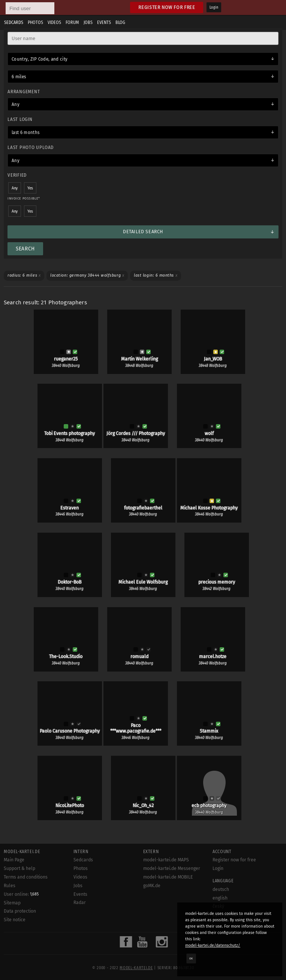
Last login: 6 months (156, 275)
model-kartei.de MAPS (166, 860)
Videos (54, 22)
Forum (72, 22)
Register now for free (167, 7)
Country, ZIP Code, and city (40, 59)
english (220, 898)
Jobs (88, 22)
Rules (10, 886)
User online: (21, 894)
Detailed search (143, 232)
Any (16, 104)
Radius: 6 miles (24, 275)
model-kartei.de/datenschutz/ (213, 945)
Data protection (20, 911)
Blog (120, 22)
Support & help (19, 868)
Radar (80, 903)
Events (104, 22)
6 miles (19, 77)
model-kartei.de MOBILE (168, 877)
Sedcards (14, 22)
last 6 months (26, 133)
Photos (35, 22)
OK (191, 958)
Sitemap (12, 903)
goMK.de (152, 886)
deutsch (221, 889)
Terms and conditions (26, 877)
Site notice (15, 920)
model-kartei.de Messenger (172, 868)
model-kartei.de (136, 968)
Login (214, 7)
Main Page (14, 860)
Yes (30, 188)
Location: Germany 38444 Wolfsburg (87, 275)
